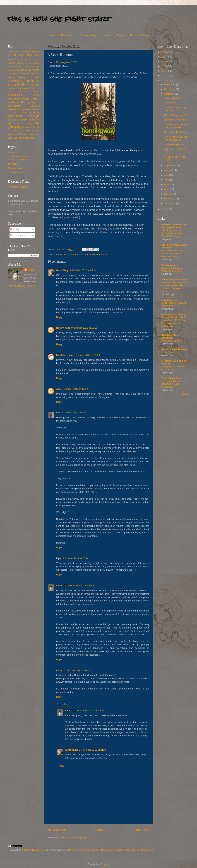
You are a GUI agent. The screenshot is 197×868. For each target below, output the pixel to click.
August (168, 170)
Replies (64, 704)
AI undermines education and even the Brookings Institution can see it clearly (174, 287)
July (167, 175)
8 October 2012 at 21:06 (87, 355)
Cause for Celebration (175, 120)
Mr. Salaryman (64, 355)
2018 (164, 52)
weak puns (34, 134)
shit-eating (14, 120)
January (169, 203)
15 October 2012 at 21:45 (93, 750)
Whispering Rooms (171, 271)
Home (51, 35)
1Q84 (11, 52)
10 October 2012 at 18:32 (77, 670)
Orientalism (170, 103)
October (169, 94)
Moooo (30, 55)
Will (58, 413)
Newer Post (56, 830)
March (168, 194)
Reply (59, 317)
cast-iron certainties (18, 74)
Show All (185, 394)
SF (17, 59)
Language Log (170, 300)
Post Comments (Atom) (75, 837)
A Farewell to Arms (174, 144)
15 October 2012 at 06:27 (91, 711)
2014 (164, 71)
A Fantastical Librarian (174, 314)
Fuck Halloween (172, 98)
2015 (164, 66)
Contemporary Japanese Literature (173, 267)
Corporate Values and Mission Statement (20, 158)
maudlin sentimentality (95, 254)
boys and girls (30, 70)
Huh (66, 254)
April (167, 189)
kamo (62, 249)
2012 (164, 80)
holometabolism (16, 81)
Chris (59, 670)
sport (11, 123)
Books (107, 35)
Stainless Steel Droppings (170, 336)
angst (11, 63)
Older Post (142, 830)
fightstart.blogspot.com (35, 850)
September (170, 166)
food (37, 77)
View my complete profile (21, 286)
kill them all (76, 254)
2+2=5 (18, 52)
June (167, 180)
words (18, 137)
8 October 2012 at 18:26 (84, 328)
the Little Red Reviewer (175, 349)
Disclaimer (67, 35)
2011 (164, 209)
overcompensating (18, 99)
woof (11, 138)
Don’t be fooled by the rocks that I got (175, 138)
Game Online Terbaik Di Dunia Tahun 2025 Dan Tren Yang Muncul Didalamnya (174, 322)
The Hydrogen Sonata (176, 115)
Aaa (58, 389)
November (170, 89)
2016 (164, 61)
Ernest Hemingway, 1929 (62, 62)
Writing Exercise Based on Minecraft (173, 368)
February (169, 199)
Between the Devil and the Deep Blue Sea (174, 226)
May (167, 184)
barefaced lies (32, 66)
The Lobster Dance (172, 378)
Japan (120, 35)
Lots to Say (167, 352)
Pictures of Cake (140, 35)
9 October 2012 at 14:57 (75, 413)
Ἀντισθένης (63, 270)
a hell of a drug (30, 60)
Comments (17, 235)
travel (26, 127)
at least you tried (25, 63)
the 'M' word (24, 124)
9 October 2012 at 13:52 (75, 389)
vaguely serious (17, 134)
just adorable (33, 85)
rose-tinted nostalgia (24, 116)
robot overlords (30, 112)
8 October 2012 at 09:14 (83, 270)
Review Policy (88, 35)
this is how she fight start (59, 19)
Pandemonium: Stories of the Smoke (176, 126)
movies (36, 95)
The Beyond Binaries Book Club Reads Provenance (172, 384)
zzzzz (32, 138)
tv (21, 131)
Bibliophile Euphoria (171, 341)
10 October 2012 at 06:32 (82, 586)
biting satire (14, 70)
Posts (15, 229)
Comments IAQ (16, 172)
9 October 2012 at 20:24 (76, 558)
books (59, 254)
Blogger (105, 864)
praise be (34, 102)
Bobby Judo (63, 328)
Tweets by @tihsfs (18, 187)
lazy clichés (14, 88)
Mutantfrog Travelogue (174, 280)
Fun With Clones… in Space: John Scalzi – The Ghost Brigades (174, 253)
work (25, 137)
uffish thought (32, 131)
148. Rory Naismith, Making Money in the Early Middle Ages (172, 233)
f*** (30, 77)
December (170, 84)
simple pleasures (30, 120)
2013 (164, 76)
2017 (164, 57)
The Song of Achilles (175, 132)
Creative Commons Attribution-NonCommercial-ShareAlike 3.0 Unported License (111, 850)
